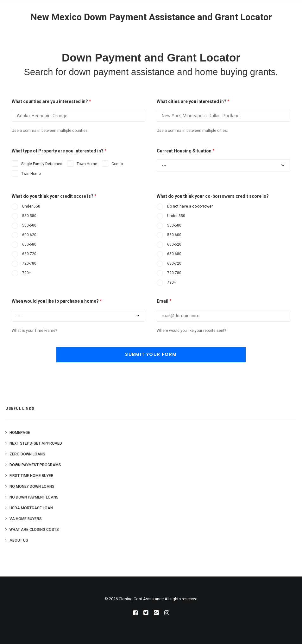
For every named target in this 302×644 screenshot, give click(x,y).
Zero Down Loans (27, 454)
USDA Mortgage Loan (31, 508)
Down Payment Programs (35, 465)
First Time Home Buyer (31, 476)
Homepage (20, 433)
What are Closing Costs (34, 530)
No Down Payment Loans (34, 497)
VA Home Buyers (26, 519)
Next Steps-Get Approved (36, 443)
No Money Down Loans (32, 486)
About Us (19, 540)
